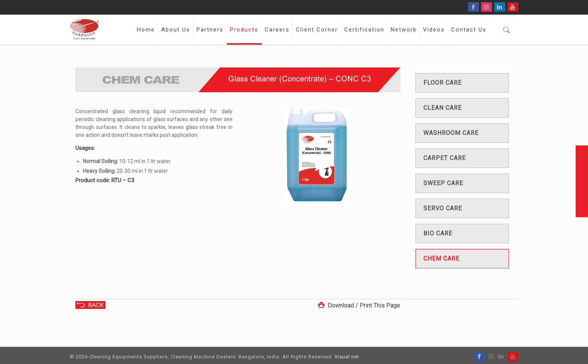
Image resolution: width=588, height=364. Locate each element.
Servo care (443, 208)
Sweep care (443, 183)
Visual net (347, 357)
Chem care (441, 258)
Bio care (438, 233)
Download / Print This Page (358, 305)
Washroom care (451, 133)
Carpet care (445, 158)
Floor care (442, 83)
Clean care (442, 108)
